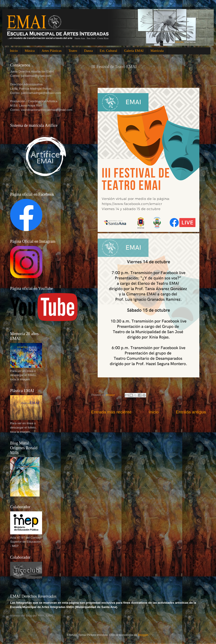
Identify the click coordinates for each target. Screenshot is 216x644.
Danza (88, 51)
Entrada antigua (191, 412)
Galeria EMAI (134, 51)
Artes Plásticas (52, 51)
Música (30, 51)
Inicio (14, 51)
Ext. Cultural (108, 51)
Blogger (143, 635)
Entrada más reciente (111, 412)
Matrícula (157, 51)
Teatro (73, 51)
